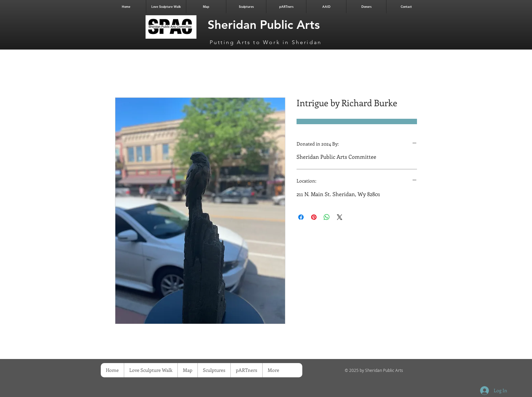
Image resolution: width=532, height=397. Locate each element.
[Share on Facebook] (301, 217)
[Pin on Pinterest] (314, 217)
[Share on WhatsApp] (327, 217)
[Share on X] (340, 217)
